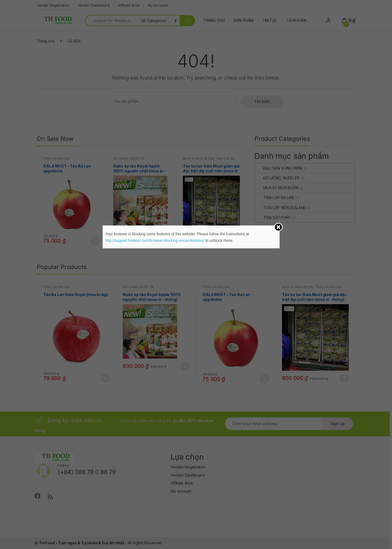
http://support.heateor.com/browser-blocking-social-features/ (155, 240)
